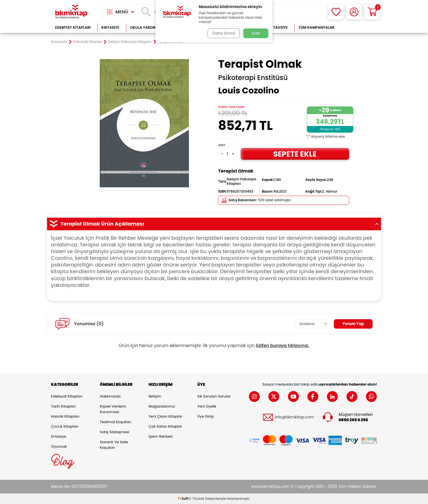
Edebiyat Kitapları (73, 27)
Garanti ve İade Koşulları (114, 445)
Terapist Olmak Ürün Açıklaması (214, 224)
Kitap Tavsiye (275, 27)
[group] (144, 123)
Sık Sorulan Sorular (214, 396)
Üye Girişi (206, 416)
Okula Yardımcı (145, 27)
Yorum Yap (353, 324)
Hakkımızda (110, 396)
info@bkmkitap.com (294, 417)
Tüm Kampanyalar (316, 27)
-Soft (183, 499)
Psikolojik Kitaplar (87, 42)
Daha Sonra (223, 33)
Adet (222, 145)
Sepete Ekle (295, 154)
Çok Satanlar (359, 27)
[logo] (71, 12)
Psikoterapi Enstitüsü (253, 78)
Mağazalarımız (162, 406)
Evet (256, 33)
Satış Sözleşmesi (115, 432)
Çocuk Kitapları (65, 426)
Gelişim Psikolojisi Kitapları (130, 42)
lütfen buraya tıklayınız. (283, 346)
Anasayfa (59, 42)
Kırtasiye (110, 27)
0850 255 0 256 (353, 420)
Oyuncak (59, 446)
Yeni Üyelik (207, 406)
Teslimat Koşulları (115, 422)
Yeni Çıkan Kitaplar (165, 416)
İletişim (155, 396)
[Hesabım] (354, 12)
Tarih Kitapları (63, 406)
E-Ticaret (197, 499)
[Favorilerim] (336, 12)
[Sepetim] (372, 12)
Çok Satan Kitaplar (165, 426)
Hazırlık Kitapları (65, 416)
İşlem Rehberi (161, 436)
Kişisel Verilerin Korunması (113, 409)
